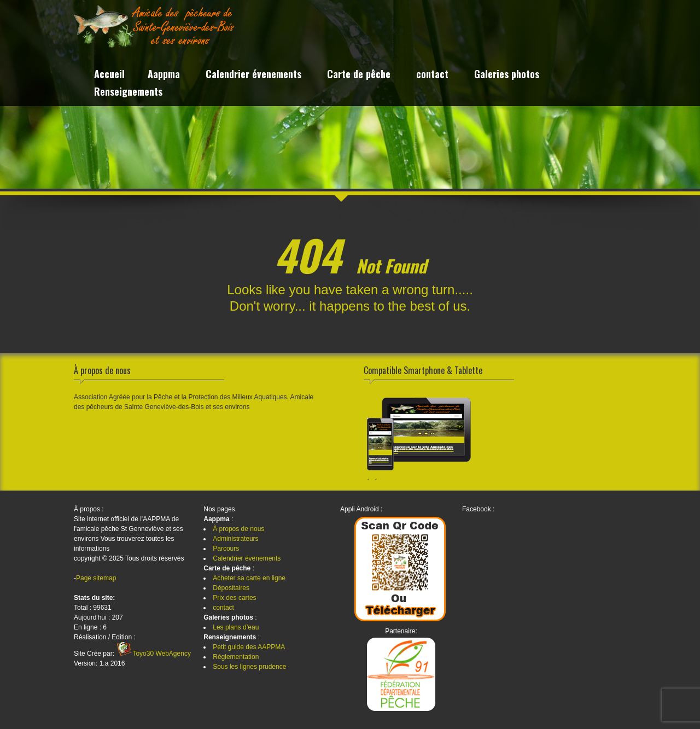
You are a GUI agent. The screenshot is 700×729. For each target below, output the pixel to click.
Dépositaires (231, 588)
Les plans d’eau (236, 627)
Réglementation (236, 657)
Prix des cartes (234, 598)
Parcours (226, 549)
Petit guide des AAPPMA (249, 647)
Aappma (164, 75)
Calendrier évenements (253, 75)
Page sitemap (96, 578)
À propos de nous (238, 529)
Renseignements (128, 93)
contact (432, 75)
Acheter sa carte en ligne (249, 578)
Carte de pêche (359, 75)
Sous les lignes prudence (249, 667)
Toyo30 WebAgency (162, 654)
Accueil (109, 75)
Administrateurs (235, 539)
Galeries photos (507, 75)
